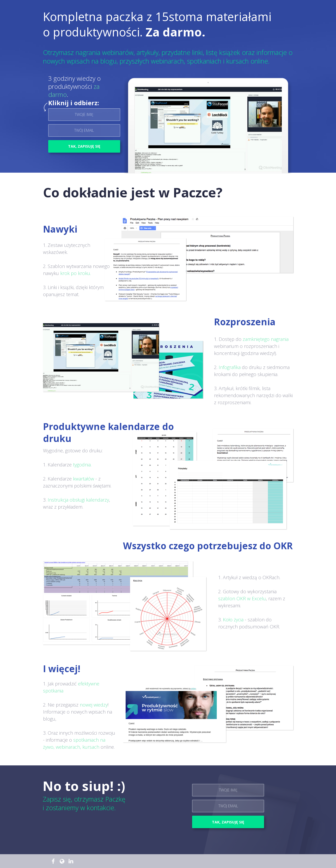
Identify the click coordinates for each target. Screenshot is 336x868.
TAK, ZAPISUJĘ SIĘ (84, 146)
